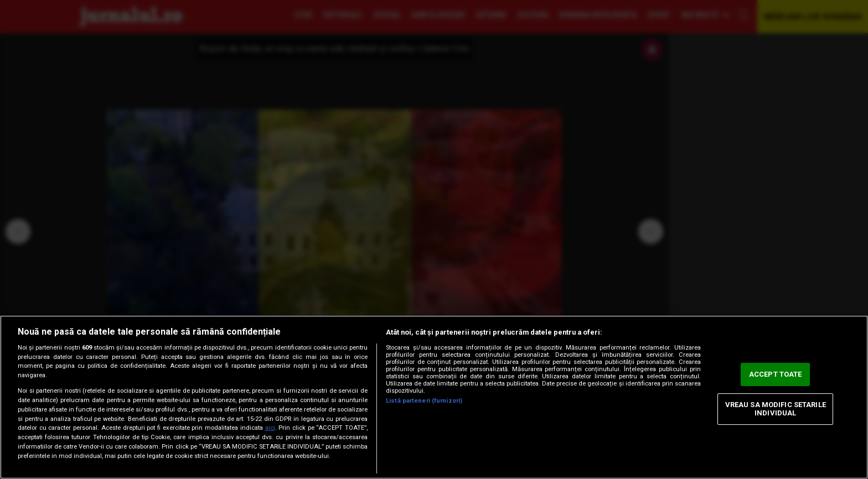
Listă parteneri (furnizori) (424, 401)
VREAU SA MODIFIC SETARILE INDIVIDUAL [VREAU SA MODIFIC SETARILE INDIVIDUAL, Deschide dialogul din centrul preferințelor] (776, 409)
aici (270, 428)
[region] (434, 397)
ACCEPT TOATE (776, 374)
